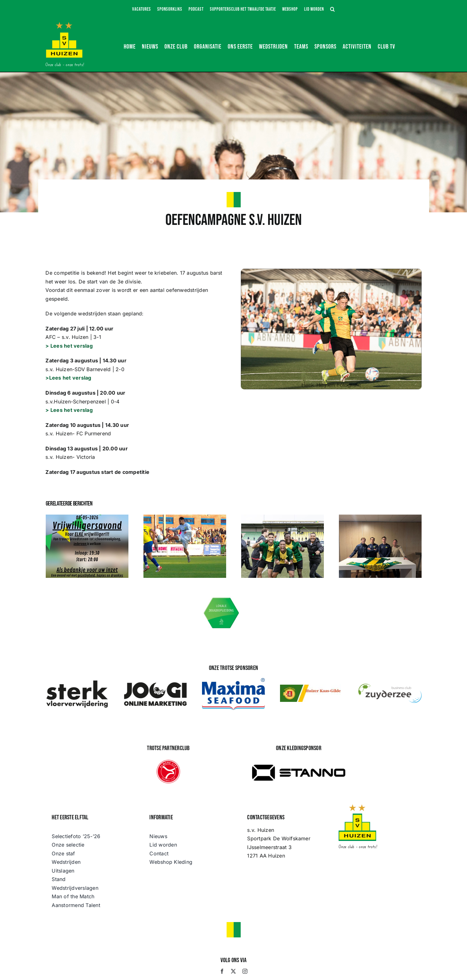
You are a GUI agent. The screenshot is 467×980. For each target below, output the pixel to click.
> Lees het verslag (69, 346)
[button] (333, 9)
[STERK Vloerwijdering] (77, 682)
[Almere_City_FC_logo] (168, 762)
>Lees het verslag (68, 378)
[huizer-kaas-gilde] (312, 687)
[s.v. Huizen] (64, 24)
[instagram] (245, 971)
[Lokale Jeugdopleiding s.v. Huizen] (222, 599)
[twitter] (233, 971)
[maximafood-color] (234, 681)
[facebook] (222, 971)
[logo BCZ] (390, 686)
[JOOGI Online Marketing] (155, 682)
